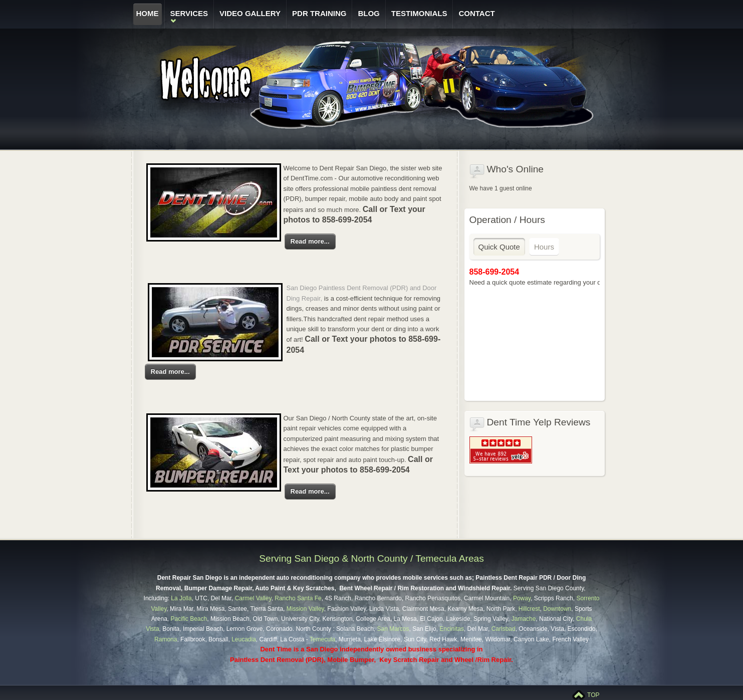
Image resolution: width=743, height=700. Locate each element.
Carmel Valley (253, 598)
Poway (522, 598)
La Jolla (181, 598)
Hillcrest (529, 609)
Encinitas (452, 629)
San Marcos (392, 629)
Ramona (166, 639)
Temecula (322, 639)
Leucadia (244, 639)
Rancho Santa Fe (298, 598)
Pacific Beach (189, 619)
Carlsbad (504, 629)
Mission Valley (305, 609)
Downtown (557, 609)
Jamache (524, 619)
